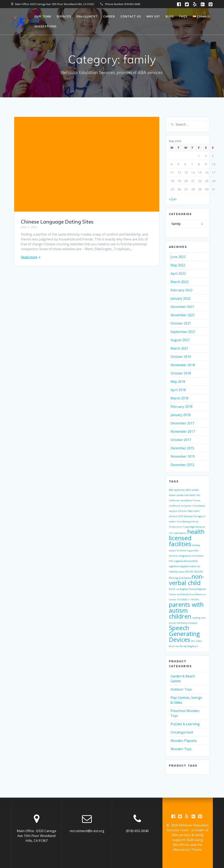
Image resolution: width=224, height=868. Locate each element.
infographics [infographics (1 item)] (185, 556)
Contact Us (131, 16)
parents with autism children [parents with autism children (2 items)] (186, 610)
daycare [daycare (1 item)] (173, 511)
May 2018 (178, 382)
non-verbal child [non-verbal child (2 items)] (186, 580)
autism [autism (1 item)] (196, 490)
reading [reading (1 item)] (196, 618)
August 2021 (180, 340)
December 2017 (182, 423)
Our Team (43, 16)
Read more (29, 257)
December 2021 (182, 307)
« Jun (173, 199)
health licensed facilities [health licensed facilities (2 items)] (187, 538)
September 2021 (183, 332)
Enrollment (87, 16)
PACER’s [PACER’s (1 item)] (195, 600)
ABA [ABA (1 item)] (171, 490)
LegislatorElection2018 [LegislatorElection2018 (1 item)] (186, 561)
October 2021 (181, 323)
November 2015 (183, 456)
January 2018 (180, 415)
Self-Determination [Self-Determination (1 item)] (187, 623)
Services (64, 16)
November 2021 (183, 315)
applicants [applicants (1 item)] (179, 490)
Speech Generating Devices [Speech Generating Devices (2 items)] (184, 634)
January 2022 (180, 298)
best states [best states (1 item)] (190, 495)
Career (109, 16)
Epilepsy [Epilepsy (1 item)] (188, 516)
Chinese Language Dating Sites (57, 222)
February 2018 (181, 407)
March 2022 (179, 282)
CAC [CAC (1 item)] (198, 495)
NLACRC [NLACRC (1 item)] (190, 572)
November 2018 (183, 365)
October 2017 (181, 440)
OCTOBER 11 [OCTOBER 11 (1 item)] (184, 600)
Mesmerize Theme (188, 850)
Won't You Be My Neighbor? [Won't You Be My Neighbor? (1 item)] (183, 646)
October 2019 (181, 357)
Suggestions (45, 26)
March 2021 (179, 348)
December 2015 (182, 448)
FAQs (183, 16)
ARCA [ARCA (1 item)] (188, 490)
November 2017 (183, 431)
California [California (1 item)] (174, 500)
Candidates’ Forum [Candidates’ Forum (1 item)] (190, 500)
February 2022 (181, 290)
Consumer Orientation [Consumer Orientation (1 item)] (193, 506)
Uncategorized (182, 732)
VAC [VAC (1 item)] (193, 641)
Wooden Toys (181, 749)
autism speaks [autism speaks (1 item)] (176, 495)
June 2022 (178, 257)
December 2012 (182, 465)
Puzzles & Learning (185, 724)
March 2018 (179, 398)
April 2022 (178, 273)
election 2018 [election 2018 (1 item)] (176, 516)
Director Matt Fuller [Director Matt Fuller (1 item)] (189, 511)
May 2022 (178, 265)
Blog (170, 16)
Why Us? (153, 16)
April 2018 (178, 390)
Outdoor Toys (181, 689)
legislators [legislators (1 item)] (174, 566)
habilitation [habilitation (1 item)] (180, 533)
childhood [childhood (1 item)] (174, 506)
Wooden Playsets (184, 741)
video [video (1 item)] (199, 641)
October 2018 (181, 373)
